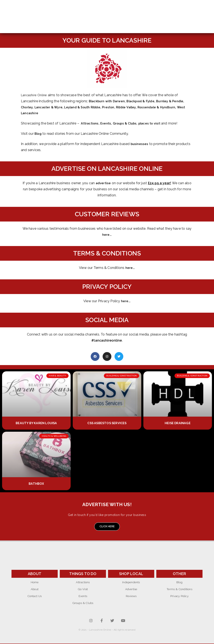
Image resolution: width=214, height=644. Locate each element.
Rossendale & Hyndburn (167, 107)
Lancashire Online (35, 95)
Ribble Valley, (135, 107)
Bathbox (36, 484)
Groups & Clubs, (128, 123)
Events (108, 123)
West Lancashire (35, 113)
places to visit (154, 123)
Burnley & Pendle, (176, 101)
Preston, (116, 107)
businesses (140, 144)
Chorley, (28, 107)
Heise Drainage (178, 423)
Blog (38, 134)
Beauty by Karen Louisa (36, 423)
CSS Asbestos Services (107, 423)
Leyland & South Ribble (87, 107)
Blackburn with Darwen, (109, 101)
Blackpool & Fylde (145, 101)
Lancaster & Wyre (50, 107)
